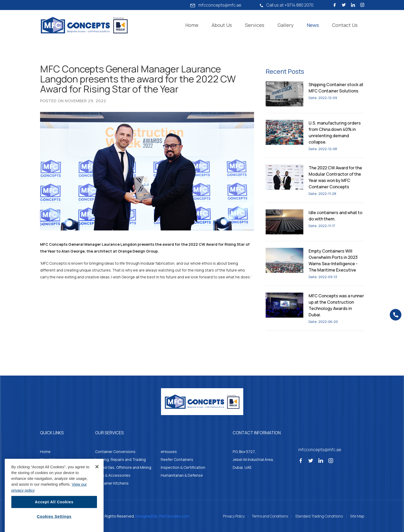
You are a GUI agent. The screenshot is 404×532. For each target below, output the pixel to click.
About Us (222, 25)
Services (255, 25)
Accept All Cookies (54, 518)
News (313, 25)
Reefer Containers (177, 459)
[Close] (97, 482)
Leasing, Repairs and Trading (120, 459)
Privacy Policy (234, 516)
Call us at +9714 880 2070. (287, 5)
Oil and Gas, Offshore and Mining (123, 467)
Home (192, 25)
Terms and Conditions (270, 516)
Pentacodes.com (174, 516)
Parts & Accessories (113, 475)
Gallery (286, 25)
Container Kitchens (112, 483)
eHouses (169, 452)
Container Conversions (115, 452)
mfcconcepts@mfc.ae (216, 5)
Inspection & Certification (183, 467)
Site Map (357, 516)
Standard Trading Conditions (319, 516)
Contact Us (345, 25)
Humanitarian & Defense (182, 475)
